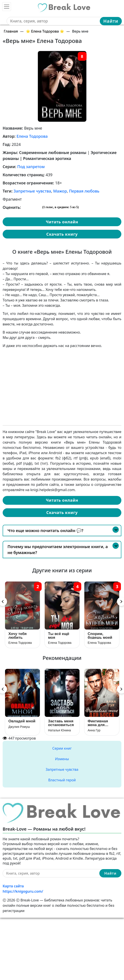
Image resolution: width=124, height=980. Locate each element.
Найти (111, 21)
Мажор (60, 191)
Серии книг (62, 748)
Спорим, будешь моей (100, 636)
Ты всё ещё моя (59, 636)
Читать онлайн (62, 222)
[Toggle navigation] (7, 7)
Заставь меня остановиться (61, 723)
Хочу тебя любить (18, 636)
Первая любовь (84, 191)
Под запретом (31, 167)
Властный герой (62, 780)
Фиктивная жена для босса (98, 723)
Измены (62, 759)
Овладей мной (22, 721)
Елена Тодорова (32, 136)
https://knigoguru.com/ (23, 891)
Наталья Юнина (59, 730)
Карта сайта (13, 886)
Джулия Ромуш (19, 727)
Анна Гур (94, 730)
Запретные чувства (32, 191)
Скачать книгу (62, 234)
